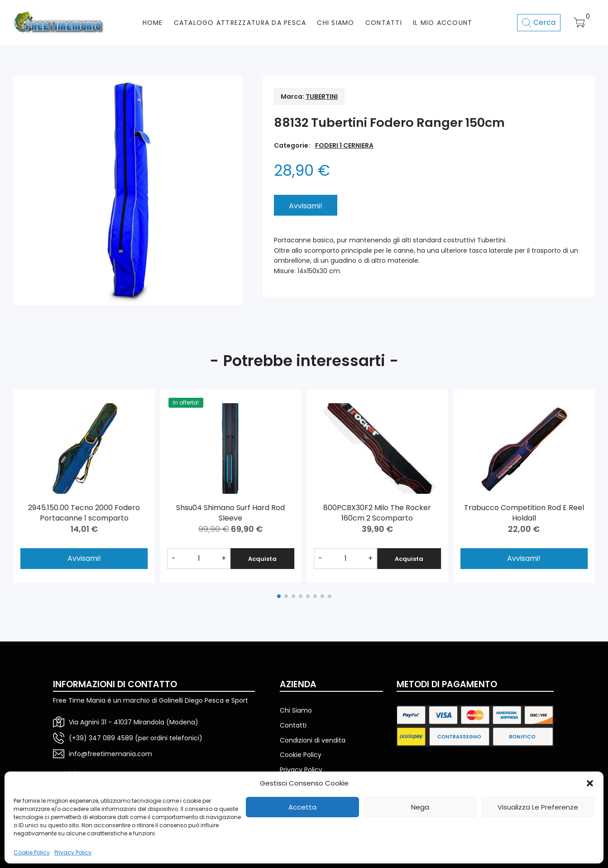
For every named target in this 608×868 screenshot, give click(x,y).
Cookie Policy (32, 853)
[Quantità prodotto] (199, 559)
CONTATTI (384, 23)
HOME (153, 23)
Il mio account (443, 23)
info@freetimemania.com (110, 754)
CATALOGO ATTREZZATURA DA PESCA (240, 23)
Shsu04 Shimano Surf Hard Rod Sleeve (230, 513)
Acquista (262, 559)
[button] (590, 783)
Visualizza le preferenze (538, 807)
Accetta (302, 807)
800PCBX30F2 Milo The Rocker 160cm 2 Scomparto (377, 513)
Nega (420, 807)
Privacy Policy (73, 853)
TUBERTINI (322, 96)
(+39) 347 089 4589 (101, 738)
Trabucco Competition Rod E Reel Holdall (524, 513)
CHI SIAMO (335, 23)
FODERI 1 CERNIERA (344, 145)
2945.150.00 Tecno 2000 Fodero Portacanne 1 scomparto (84, 513)
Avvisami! (524, 558)
